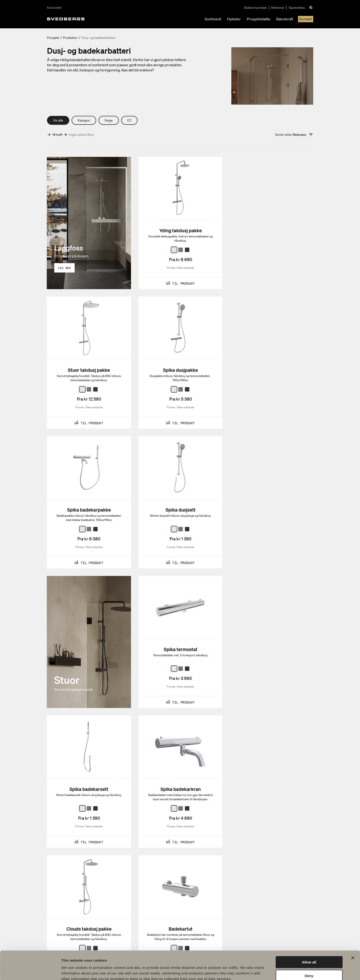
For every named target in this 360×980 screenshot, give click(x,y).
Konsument (54, 8)
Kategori (84, 120)
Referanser (278, 8)
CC (129, 120)
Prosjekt (53, 38)
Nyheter (234, 19)
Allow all (309, 939)
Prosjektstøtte (259, 19)
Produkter (70, 38)
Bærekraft (285, 19)
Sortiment (213, 19)
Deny (309, 953)
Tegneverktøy (297, 8)
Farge (109, 120)
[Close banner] (353, 935)
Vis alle (58, 120)
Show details (245, 971)
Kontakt (306, 19)
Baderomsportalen (256, 8)
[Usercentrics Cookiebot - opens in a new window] (30, 971)
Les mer (65, 268)
